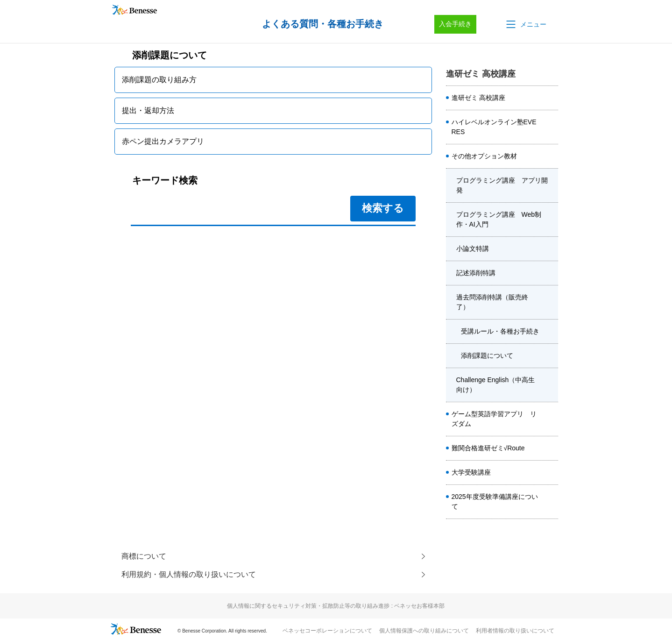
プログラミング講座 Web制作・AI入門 (499, 219)
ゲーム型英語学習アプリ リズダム (494, 419)
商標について (144, 556)
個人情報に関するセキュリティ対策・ (336, 606)
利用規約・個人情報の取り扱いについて (189, 575)
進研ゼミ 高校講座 (479, 98)
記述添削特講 (476, 273)
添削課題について (487, 356)
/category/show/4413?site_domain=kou (551, 502)
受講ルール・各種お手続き (500, 331)
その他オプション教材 (484, 156)
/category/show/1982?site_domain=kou (551, 473)
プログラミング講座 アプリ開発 (502, 185)
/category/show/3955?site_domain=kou (551, 385)
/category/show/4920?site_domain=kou (551, 156)
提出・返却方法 (148, 110)
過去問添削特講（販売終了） (492, 302)
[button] (525, 24)
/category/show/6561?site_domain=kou (551, 419)
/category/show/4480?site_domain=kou (551, 249)
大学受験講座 (471, 472)
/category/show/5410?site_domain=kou (551, 127)
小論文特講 (473, 249)
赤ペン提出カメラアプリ (163, 141)
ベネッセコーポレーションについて (327, 631)
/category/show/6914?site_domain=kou (551, 448)
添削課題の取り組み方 (159, 80)
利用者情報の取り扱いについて (515, 631)
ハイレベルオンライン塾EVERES (494, 127)
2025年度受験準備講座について (495, 501)
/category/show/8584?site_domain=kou (551, 98)
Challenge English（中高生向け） (496, 385)
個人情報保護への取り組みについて (424, 631)
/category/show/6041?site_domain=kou (551, 302)
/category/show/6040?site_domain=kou (551, 273)
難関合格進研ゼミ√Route (488, 448)
